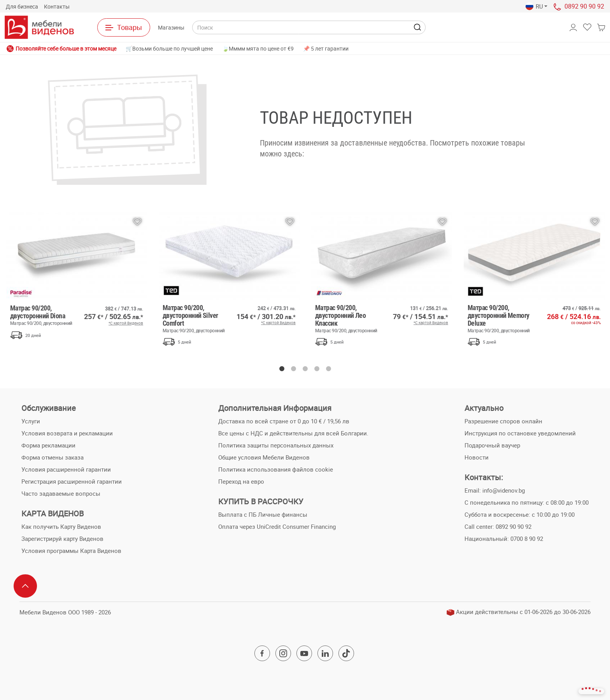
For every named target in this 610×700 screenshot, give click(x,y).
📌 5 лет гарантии (326, 48)
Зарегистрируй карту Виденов (62, 539)
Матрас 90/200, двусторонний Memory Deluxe (500, 318)
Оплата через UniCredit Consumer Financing (277, 526)
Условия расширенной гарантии (66, 469)
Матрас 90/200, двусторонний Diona (42, 315)
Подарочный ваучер (492, 445)
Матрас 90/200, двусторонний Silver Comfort (195, 318)
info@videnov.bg (504, 490)
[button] (537, 6)
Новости (477, 457)
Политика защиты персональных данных (276, 445)
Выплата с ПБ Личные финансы (263, 514)
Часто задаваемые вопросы (61, 493)
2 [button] (293, 369)
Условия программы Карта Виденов (71, 551)
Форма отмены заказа (53, 457)
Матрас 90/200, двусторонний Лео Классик (347, 318)
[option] (77, 277)
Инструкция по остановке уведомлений (520, 433)
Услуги (31, 421)
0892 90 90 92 (584, 6)
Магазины (171, 27)
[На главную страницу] (39, 27)
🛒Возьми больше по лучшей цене (169, 48)
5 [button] (328, 369)
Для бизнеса (22, 6)
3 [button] (305, 369)
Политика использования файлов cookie (276, 469)
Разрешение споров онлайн (503, 421)
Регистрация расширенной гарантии (72, 481)
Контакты (57, 6)
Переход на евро (241, 481)
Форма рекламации (48, 445)
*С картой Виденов (126, 323)
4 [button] (317, 369)
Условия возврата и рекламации (67, 433)
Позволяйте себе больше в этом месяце (61, 49)
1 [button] (282, 369)
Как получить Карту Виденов (61, 526)
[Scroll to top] (25, 586)
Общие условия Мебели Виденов (264, 457)
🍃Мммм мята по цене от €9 (258, 48)
